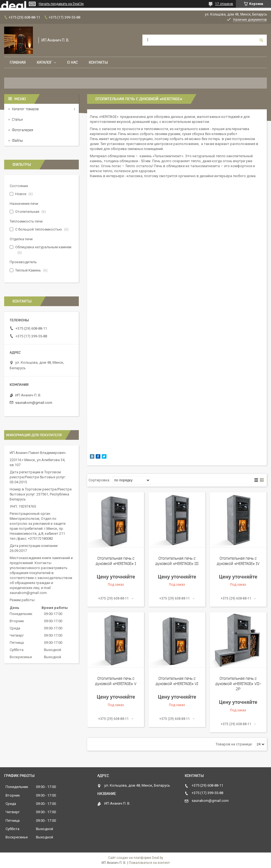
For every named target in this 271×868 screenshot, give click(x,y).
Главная (18, 62)
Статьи (17, 119)
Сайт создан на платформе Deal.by (136, 858)
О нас (72, 62)
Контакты (98, 62)
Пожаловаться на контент (149, 863)
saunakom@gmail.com (34, 403)
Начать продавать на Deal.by (61, 4)
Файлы (17, 140)
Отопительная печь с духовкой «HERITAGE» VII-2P (238, 684)
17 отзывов (224, 4)
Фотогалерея (23, 130)
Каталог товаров (25, 109)
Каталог (44, 62)
